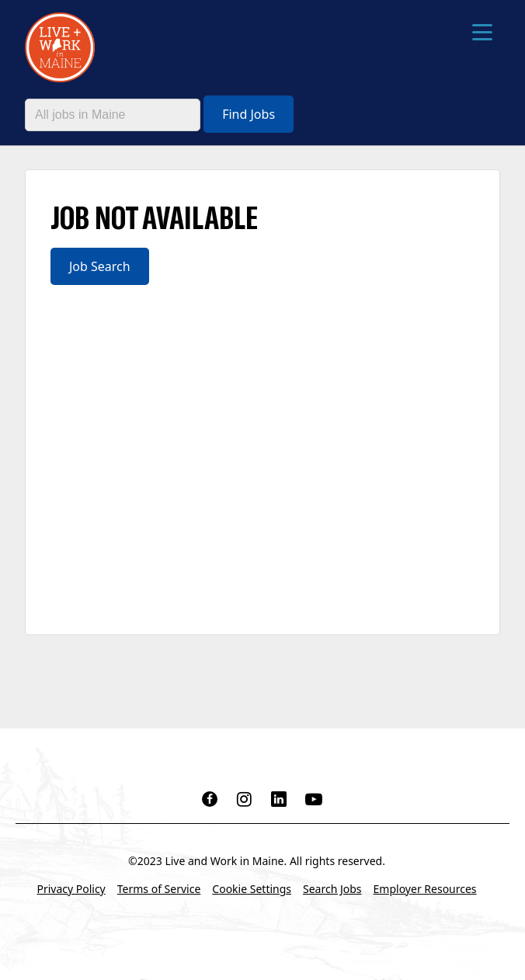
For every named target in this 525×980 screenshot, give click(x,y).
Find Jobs (249, 114)
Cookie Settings (252, 889)
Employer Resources (425, 889)
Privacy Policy (71, 889)
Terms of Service (159, 889)
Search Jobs (332, 889)
